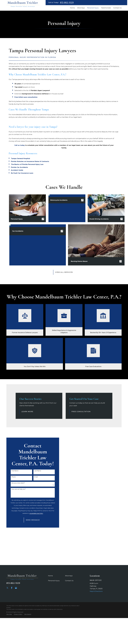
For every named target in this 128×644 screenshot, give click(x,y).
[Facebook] (12, 588)
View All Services (64, 272)
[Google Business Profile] (16, 588)
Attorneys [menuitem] (81, 8)
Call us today (20, 145)
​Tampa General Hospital (20, 158)
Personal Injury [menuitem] (93, 8)
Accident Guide (17, 170)
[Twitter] (7, 588)
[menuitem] (9, 614)
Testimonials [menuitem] (106, 8)
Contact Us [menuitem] (117, 8)
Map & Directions (96, 591)
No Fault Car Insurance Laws (22, 173)
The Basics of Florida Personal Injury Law (27, 164)
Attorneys (69, 576)
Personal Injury (54, 581)
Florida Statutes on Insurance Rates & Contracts (30, 161)
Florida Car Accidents (19, 167)
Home (50, 576)
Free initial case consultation (26, 97)
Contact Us (69, 581)
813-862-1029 (67, 3)
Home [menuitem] (72, 8)
